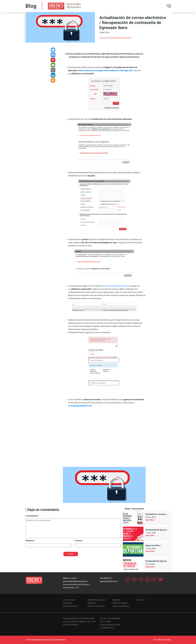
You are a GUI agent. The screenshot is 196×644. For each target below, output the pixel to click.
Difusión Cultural (120, 603)
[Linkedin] (53, 75)
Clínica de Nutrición (121, 606)
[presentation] (44, 552)
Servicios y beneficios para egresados (115, 38)
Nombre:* (30, 541)
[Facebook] (53, 55)
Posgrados (67, 603)
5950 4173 (108, 578)
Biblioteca (92, 603)
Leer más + (150, 520)
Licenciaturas (69, 600)
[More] (53, 80)
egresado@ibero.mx (109, 581)
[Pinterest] (53, 60)
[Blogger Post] (53, 70)
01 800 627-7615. (107, 628)
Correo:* (79, 541)
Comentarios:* (32, 516)
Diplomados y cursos (97, 600)
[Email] (53, 65)
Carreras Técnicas (70, 606)
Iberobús (141, 600)
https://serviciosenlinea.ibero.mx (115, 286)
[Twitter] (53, 50)
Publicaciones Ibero (96, 606)
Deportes (116, 600)
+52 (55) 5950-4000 (112, 619)
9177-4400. (106, 622)
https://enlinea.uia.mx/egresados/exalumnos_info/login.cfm (105, 71)
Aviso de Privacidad (162, 640)
